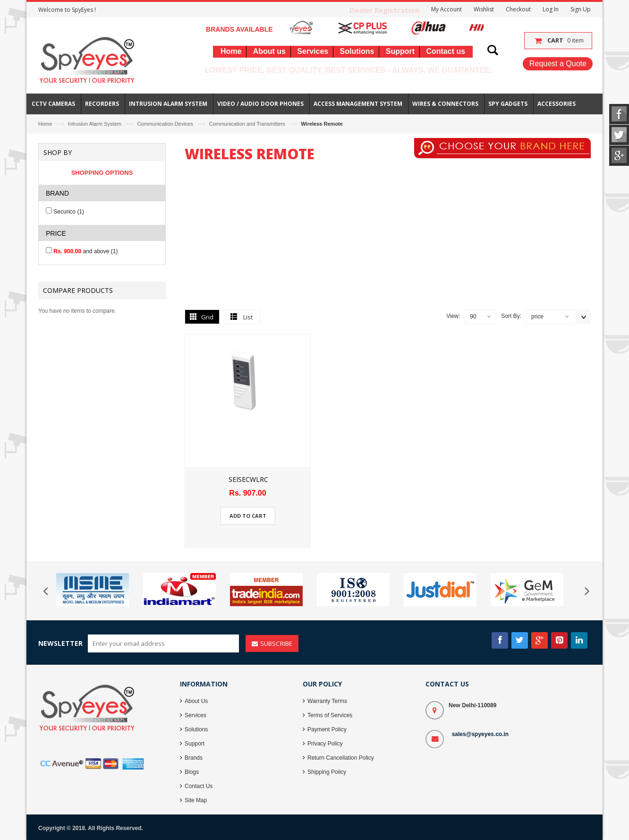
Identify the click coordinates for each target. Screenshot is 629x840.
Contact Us (199, 786)
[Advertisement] (388, 236)
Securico (69, 212)
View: (453, 316)
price (537, 317)
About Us (196, 701)
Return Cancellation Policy (341, 758)
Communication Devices (165, 124)
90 (473, 317)
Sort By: (511, 316)
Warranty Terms (327, 701)
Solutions (196, 729)
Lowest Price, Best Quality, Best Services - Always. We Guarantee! (348, 70)
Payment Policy (327, 729)
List (248, 317)
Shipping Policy (327, 772)
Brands (194, 758)
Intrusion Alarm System (95, 124)
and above (85, 251)
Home (45, 124)
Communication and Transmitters (247, 124)
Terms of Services (330, 715)
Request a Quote (558, 64)
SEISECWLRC (248, 479)
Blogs (192, 772)
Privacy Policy (325, 744)
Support (195, 744)
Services (195, 715)
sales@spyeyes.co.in (480, 734)
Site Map (196, 800)
